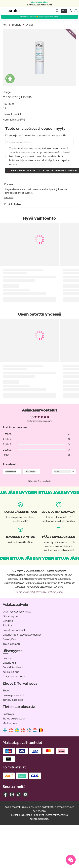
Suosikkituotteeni (13, 667)
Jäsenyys (8, 714)
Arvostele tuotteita (14, 677)
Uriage (30, 25)
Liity (64, 11)
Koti (5, 25)
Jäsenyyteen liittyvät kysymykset (22, 635)
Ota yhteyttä (10, 616)
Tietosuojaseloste (13, 700)
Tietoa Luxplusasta (14, 719)
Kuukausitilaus (11, 672)
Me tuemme (10, 723)
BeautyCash (10, 639)
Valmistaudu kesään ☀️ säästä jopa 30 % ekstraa (40, 17)
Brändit (16, 25)
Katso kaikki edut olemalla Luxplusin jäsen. (40, 592)
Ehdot (6, 691)
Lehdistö (8, 621)
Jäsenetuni (9, 663)
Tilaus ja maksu (11, 644)
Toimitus (8, 625)
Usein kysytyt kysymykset (18, 612)
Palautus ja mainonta (15, 630)
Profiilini (7, 658)
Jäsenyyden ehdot (13, 695)
